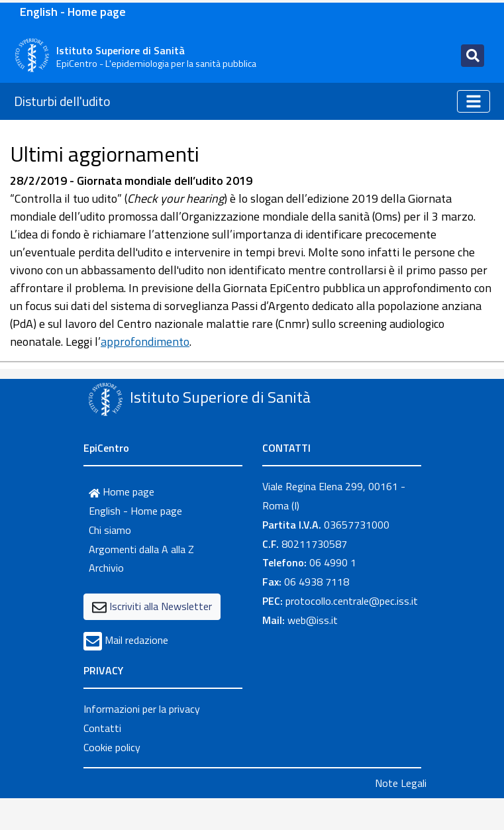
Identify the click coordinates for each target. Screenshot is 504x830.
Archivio (106, 568)
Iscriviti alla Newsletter (161, 606)
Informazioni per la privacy (142, 709)
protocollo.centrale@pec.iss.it (352, 601)
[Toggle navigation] (473, 56)
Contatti (102, 728)
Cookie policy (112, 747)
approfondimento (145, 341)
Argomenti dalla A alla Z (141, 549)
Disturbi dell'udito (62, 101)
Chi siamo (110, 530)
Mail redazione (136, 640)
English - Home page (73, 12)
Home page (122, 492)
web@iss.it (313, 620)
